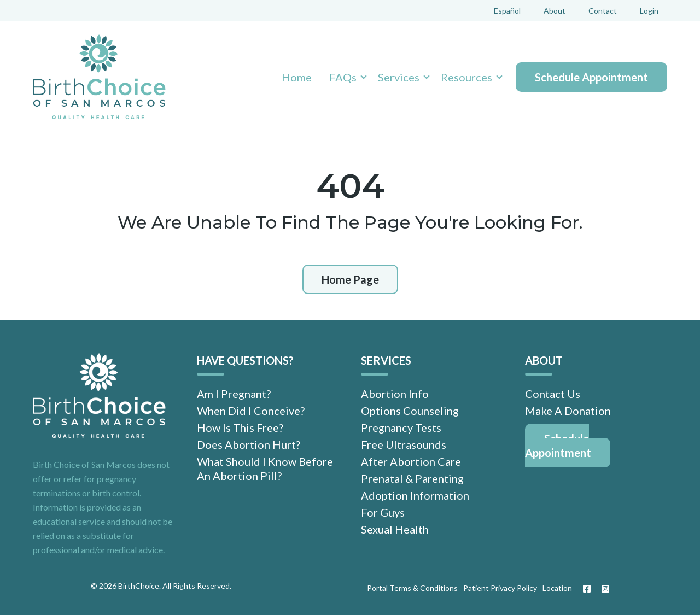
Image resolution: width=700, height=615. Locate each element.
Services (399, 77)
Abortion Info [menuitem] (395, 394)
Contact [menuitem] (603, 11)
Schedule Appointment (591, 77)
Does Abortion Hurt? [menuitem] (249, 444)
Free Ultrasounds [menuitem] (404, 444)
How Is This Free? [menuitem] (240, 427)
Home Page (350, 279)
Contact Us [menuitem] (553, 394)
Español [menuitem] (507, 11)
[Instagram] (603, 589)
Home (297, 77)
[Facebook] (587, 589)
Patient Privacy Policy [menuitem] (500, 588)
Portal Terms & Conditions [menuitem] (412, 588)
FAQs (343, 77)
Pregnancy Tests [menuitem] (401, 427)
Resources (466, 77)
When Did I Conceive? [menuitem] (251, 411)
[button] (345, 77)
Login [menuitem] (649, 11)
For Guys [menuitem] (383, 512)
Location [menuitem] (557, 588)
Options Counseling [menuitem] (410, 411)
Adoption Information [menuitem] (415, 495)
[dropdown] (345, 77)
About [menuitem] (555, 11)
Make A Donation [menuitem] (568, 411)
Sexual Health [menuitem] (395, 529)
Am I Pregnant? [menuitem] (234, 394)
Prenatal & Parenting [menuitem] (412, 478)
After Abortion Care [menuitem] (411, 461)
